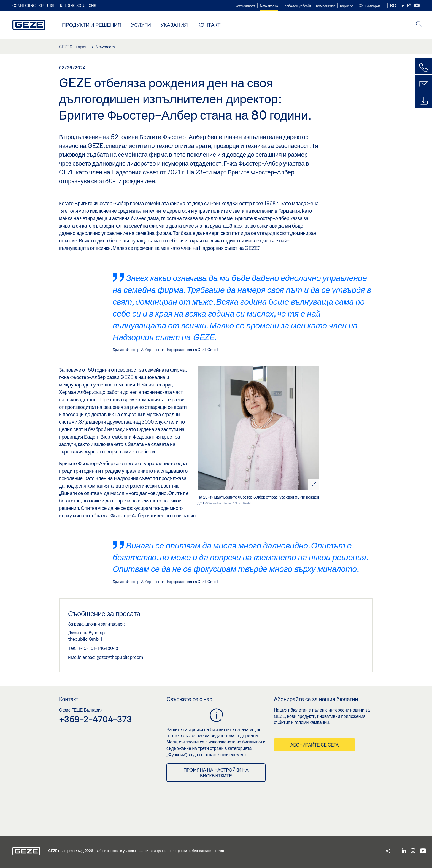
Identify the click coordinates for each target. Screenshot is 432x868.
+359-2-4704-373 (95, 719)
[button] (372, 6)
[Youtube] (417, 6)
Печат (220, 851)
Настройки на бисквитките (191, 851)
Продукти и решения (92, 25)
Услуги (141, 25)
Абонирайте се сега (314, 745)
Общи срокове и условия (116, 851)
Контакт (209, 25)
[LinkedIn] (403, 6)
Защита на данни (153, 851)
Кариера (347, 6)
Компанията (326, 6)
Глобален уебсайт (297, 6)
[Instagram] (410, 6)
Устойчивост (245, 6)
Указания (174, 25)
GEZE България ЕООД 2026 (71, 851)
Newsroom (269, 6)
